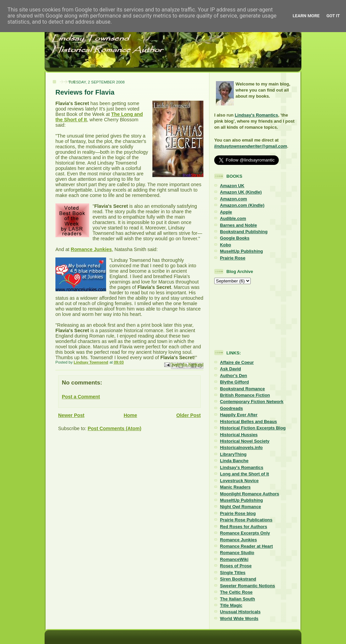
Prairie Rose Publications (246, 520)
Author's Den (233, 376)
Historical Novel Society (245, 441)
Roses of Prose (236, 566)
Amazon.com (233, 199)
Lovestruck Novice (239, 481)
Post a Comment (81, 397)
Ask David (230, 369)
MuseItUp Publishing (241, 251)
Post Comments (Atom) (114, 428)
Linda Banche (234, 461)
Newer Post (71, 415)
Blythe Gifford (234, 382)
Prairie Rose (233, 258)
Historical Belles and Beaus (249, 422)
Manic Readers (235, 487)
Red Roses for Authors (244, 527)
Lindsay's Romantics (256, 115)
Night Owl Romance (240, 507)
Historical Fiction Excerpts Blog (253, 428)
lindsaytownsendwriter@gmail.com (251, 146)
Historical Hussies (239, 435)
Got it (333, 16)
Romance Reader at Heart (246, 546)
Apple (226, 212)
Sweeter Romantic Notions (248, 586)
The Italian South (238, 599)
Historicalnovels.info (241, 448)
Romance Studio (237, 553)
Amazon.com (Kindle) (242, 205)
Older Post (189, 415)
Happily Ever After (239, 415)
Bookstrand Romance (242, 389)
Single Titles (233, 573)
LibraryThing (233, 454)
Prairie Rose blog (238, 513)
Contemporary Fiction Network (252, 402)
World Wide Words (239, 618)
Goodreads (231, 408)
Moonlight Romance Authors (250, 494)
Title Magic (231, 605)
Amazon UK (232, 186)
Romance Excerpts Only (245, 533)
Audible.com (233, 218)
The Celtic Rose (236, 592)
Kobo (226, 245)
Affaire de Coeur (237, 362)
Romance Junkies (91, 249)
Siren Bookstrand (238, 579)
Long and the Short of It (244, 474)
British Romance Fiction (245, 395)
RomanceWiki (234, 559)
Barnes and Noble (238, 225)
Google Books (235, 238)
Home (130, 415)
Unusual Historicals (240, 612)
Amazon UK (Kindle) (241, 192)
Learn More (306, 16)
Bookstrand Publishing (244, 232)
